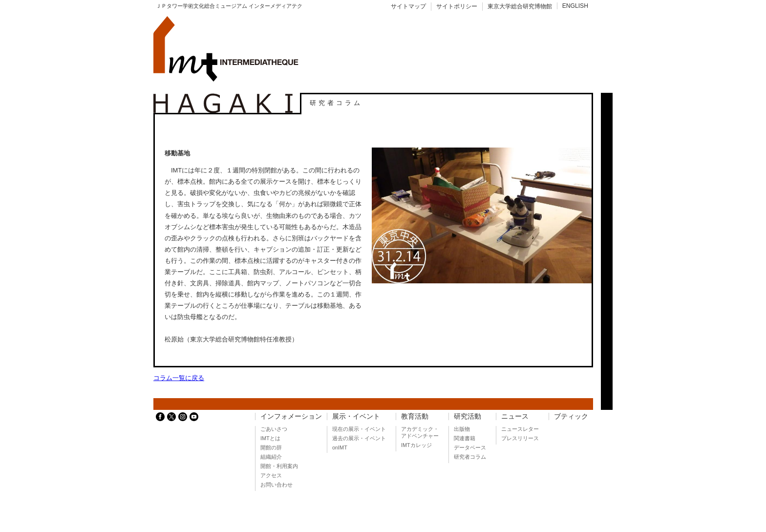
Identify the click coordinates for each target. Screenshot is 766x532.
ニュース (515, 416)
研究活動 (468, 416)
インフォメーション (291, 416)
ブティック (571, 416)
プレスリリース (520, 438)
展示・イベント (356, 416)
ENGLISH (575, 6)
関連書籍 (465, 438)
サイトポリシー (457, 6)
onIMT (340, 447)
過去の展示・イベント (359, 438)
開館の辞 (271, 447)
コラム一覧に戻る (179, 378)
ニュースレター (520, 429)
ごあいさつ (274, 429)
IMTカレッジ (416, 445)
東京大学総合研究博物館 (520, 6)
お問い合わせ (277, 485)
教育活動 (415, 416)
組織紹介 (271, 457)
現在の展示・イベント (359, 429)
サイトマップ (408, 6)
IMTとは (270, 438)
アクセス (271, 475)
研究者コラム (470, 457)
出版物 (462, 429)
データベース (470, 447)
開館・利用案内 (279, 466)
